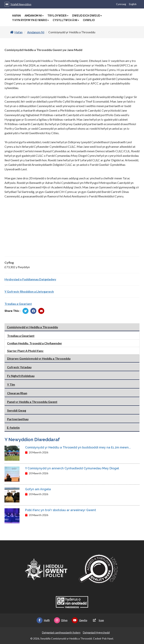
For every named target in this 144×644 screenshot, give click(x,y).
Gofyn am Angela (38, 489)
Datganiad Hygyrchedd (96, 632)
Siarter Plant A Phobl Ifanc (25, 351)
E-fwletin (13, 427)
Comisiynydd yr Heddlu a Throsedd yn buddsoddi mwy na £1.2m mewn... (78, 447)
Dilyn (61, 620)
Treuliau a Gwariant (18, 304)
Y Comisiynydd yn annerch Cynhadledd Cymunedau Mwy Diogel (72, 468)
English (133, 4)
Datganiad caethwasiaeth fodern (61, 632)
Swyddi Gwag (17, 410)
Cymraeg (121, 4)
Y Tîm (11, 384)
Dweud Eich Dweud (87, 16)
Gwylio (79, 620)
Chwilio (89, 20)
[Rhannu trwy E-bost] (41, 311)
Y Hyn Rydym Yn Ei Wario (31, 20)
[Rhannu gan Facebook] (33, 311)
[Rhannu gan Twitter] (25, 311)
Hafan (16, 16)
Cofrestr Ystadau (19, 367)
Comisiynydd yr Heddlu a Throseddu (32, 327)
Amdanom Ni (34, 16)
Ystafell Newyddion (21, 4)
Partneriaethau (18, 419)
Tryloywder (58, 16)
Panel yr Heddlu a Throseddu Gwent (32, 402)
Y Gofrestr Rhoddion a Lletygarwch (29, 291)
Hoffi (43, 620)
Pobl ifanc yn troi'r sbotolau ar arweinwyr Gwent (61, 510)
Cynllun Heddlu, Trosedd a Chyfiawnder (35, 343)
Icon (98, 620)
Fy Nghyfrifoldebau (21, 376)
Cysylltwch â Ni (66, 20)
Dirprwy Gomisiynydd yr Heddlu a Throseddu (39, 358)
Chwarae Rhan (17, 393)
